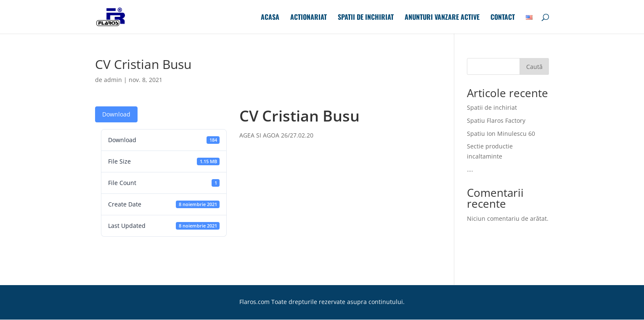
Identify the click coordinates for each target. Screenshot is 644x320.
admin (113, 80)
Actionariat (309, 18)
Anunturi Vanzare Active (442, 18)
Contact (503, 18)
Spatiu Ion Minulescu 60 (501, 134)
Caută (534, 67)
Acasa (270, 18)
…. (470, 169)
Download (116, 114)
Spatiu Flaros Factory (496, 120)
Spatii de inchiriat (366, 18)
